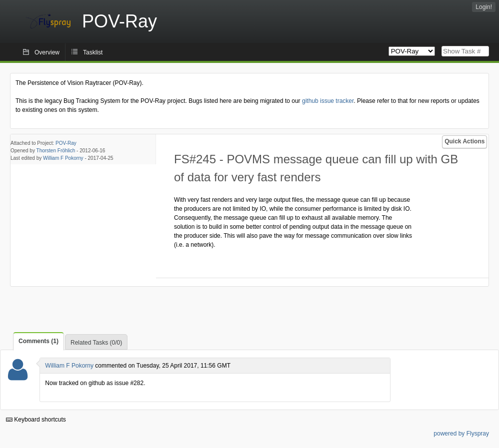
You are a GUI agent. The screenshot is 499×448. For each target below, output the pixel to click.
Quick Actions (464, 141)
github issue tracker (328, 101)
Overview (47, 52)
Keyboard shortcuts (36, 420)
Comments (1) (38, 341)
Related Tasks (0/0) (96, 343)
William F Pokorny (63, 158)
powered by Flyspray (461, 434)
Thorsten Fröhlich (56, 151)
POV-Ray (66, 143)
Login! (484, 7)
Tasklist (93, 52)
